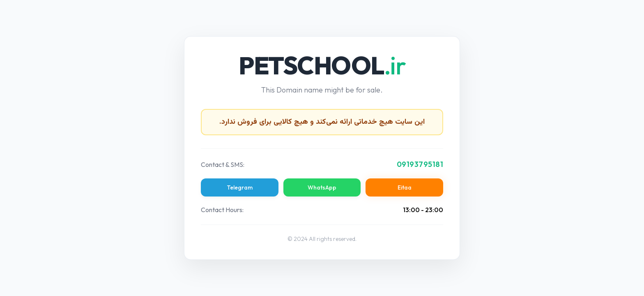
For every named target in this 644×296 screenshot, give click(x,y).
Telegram (240, 187)
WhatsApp (322, 187)
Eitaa (405, 187)
